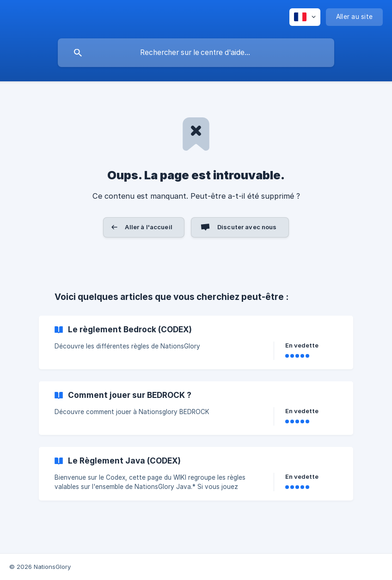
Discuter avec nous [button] (247, 227)
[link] (196, 342)
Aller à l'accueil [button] (149, 227)
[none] (305, 17)
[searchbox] (196, 53)
